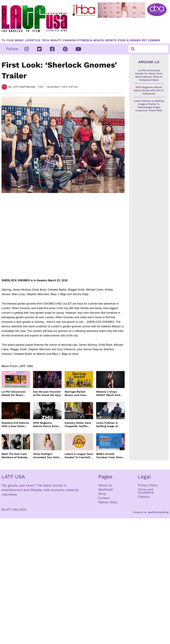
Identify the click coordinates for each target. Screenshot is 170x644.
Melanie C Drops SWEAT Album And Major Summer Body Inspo (109, 393)
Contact (104, 498)
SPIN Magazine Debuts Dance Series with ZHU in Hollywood (46, 425)
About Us (105, 485)
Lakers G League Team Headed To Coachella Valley (79, 456)
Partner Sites (108, 502)
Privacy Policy (148, 485)
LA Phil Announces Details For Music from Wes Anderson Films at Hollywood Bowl (14, 393)
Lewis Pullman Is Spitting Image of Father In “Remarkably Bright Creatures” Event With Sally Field (109, 425)
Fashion (69, 40)
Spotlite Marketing (158, 512)
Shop (102, 494)
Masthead (105, 489)
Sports (111, 40)
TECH (45, 40)
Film (10, 40)
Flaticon (144, 497)
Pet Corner (151, 40)
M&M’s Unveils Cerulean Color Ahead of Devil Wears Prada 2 (110, 456)
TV (3, 40)
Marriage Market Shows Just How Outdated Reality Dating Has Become (77, 393)
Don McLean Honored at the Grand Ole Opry (47, 393)
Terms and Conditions (146, 491)
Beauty (56, 40)
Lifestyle (33, 40)
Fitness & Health (90, 40)
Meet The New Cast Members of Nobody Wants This (14, 456)
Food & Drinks (129, 40)
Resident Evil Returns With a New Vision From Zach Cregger (15, 425)
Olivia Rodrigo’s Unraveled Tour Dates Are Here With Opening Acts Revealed (47, 456)
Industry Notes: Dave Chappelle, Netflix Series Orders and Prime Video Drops (78, 425)
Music (19, 40)
